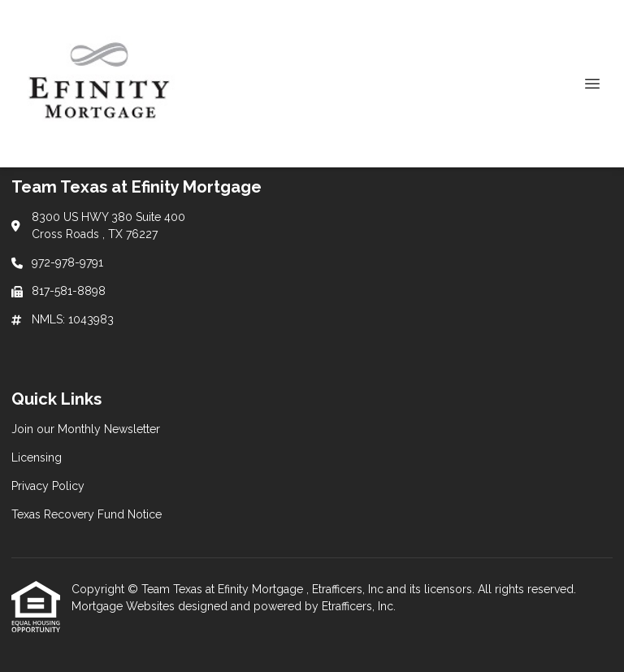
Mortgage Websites (125, 606)
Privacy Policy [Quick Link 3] (48, 486)
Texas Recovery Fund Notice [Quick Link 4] (87, 514)
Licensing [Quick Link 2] (37, 457)
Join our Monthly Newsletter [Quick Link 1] (86, 429)
